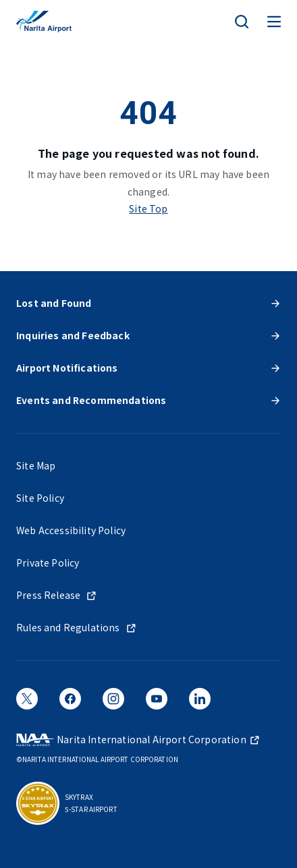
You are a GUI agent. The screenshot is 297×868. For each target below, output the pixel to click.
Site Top (148, 208)
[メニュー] (274, 22)
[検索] (242, 22)
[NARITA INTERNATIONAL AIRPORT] (44, 22)
